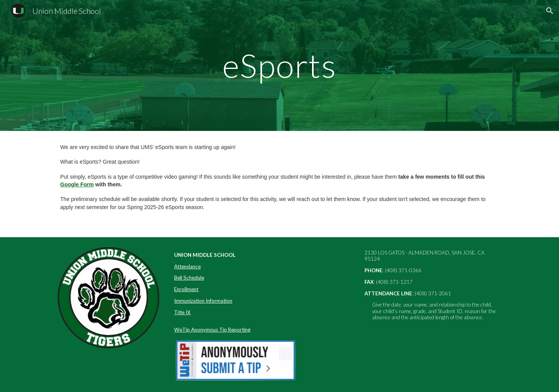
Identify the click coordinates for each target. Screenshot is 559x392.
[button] (550, 11)
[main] (280, 65)
